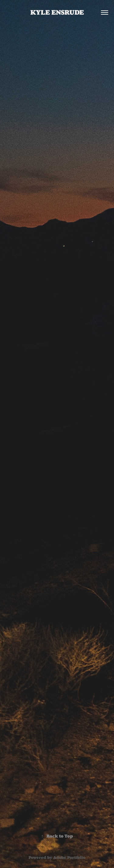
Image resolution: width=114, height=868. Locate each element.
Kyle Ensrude (57, 12)
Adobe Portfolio (69, 857)
